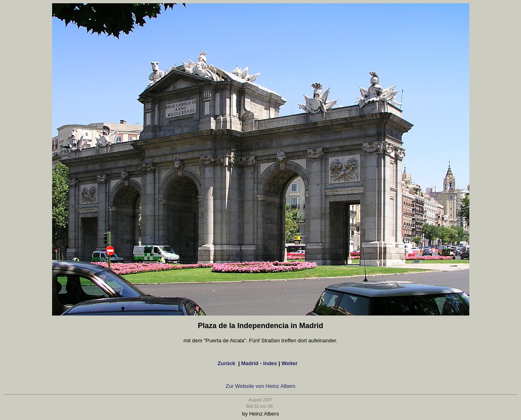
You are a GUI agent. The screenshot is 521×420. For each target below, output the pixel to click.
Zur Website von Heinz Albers (261, 386)
